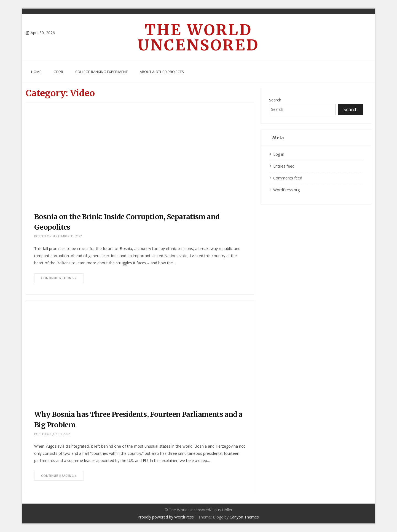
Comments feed (288, 178)
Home (36, 72)
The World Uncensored (198, 37)
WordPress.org (286, 190)
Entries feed (284, 166)
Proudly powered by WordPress (166, 517)
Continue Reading (59, 278)
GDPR (58, 72)
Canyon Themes (244, 517)
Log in (279, 154)
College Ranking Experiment (101, 72)
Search (275, 100)
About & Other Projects (162, 72)
